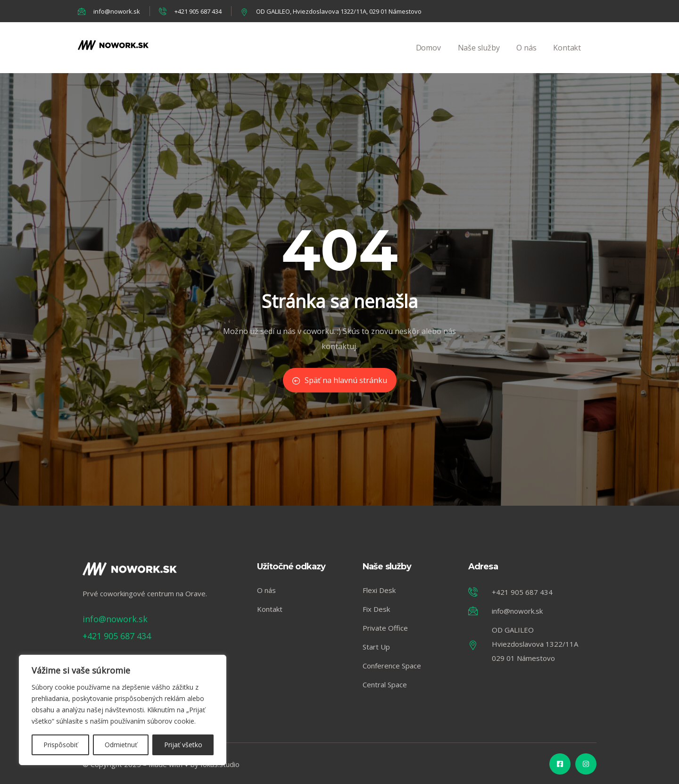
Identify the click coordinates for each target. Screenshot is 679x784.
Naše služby (479, 58)
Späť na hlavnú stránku (340, 380)
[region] (123, 710)
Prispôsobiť (61, 745)
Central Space (385, 684)
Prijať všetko (183, 745)
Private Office (385, 628)
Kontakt (567, 58)
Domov (428, 58)
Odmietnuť (121, 745)
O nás (526, 58)
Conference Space (392, 666)
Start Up (376, 647)
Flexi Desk (379, 590)
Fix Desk (376, 609)
